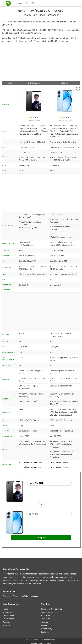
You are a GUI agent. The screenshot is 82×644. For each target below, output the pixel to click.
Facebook (7, 596)
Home (5, 609)
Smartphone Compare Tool (52, 609)
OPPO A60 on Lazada (65, 463)
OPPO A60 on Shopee (59, 467)
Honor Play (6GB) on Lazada (34, 463)
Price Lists (7, 625)
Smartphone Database (50, 612)
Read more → (38, 584)
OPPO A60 (65, 83)
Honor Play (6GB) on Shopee (31, 467)
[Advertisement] (41, 63)
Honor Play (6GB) (33, 83)
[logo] (8, 3)
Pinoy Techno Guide (19, 569)
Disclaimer (45, 632)
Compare (41, 538)
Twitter (16, 596)
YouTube (25, 596)
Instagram (35, 596)
